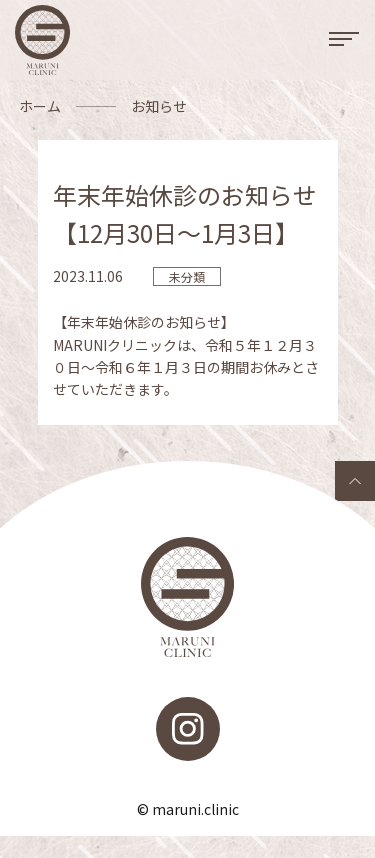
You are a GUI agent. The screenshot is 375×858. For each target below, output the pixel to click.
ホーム (40, 106)
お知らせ (159, 106)
